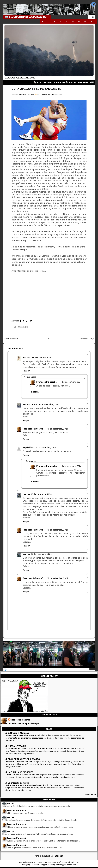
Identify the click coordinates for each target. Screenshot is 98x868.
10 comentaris (56, 95)
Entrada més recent (11, 339)
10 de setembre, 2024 (41, 358)
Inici (49, 339)
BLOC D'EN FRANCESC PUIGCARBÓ (47, 862)
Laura (8, 775)
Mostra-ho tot (90, 795)
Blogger (59, 856)
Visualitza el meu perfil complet (24, 723)
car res (26, 494)
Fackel (26, 358)
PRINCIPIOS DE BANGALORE (19, 762)
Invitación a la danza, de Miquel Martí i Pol (27, 785)
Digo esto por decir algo (17, 735)
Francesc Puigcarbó (47, 382)
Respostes (31, 377)
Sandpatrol (35, 865)
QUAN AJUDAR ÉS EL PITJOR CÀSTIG (36, 89)
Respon (26, 371)
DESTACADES (42, 95)
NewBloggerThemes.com (66, 865)
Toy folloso (29, 447)
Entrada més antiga (87, 339)
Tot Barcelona (30, 404)
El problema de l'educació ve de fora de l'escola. (29, 748)
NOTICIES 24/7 (11, 669)
